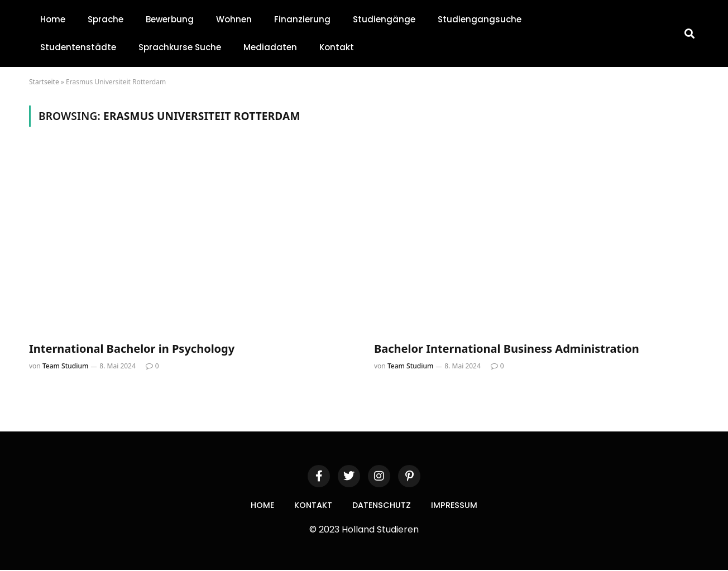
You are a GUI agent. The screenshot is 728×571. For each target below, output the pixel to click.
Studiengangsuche (480, 19)
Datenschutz (383, 505)
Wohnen (234, 19)
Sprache (106, 19)
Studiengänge (384, 19)
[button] (690, 34)
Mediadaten (270, 47)
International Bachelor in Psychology (132, 349)
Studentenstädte (78, 47)
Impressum (459, 505)
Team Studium (65, 366)
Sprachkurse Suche (180, 47)
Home (53, 19)
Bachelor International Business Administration (507, 349)
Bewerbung (170, 19)
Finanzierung (302, 19)
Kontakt (337, 47)
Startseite (44, 82)
